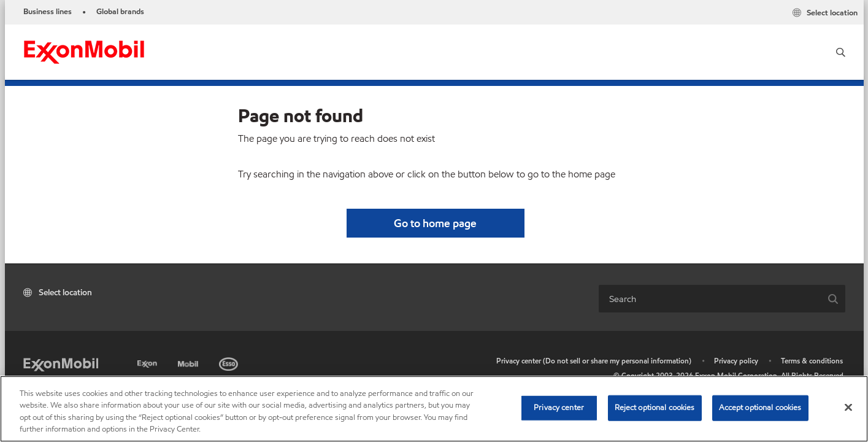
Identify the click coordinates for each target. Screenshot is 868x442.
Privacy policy (736, 361)
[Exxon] (149, 362)
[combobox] (710, 299)
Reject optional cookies (655, 408)
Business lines (48, 12)
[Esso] (230, 362)
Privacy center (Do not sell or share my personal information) (594, 361)
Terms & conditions (812, 361)
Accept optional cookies (760, 408)
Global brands (120, 12)
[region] (434, 409)
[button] (841, 52)
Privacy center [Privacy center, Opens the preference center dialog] (559, 408)
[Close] (848, 407)
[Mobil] (190, 362)
